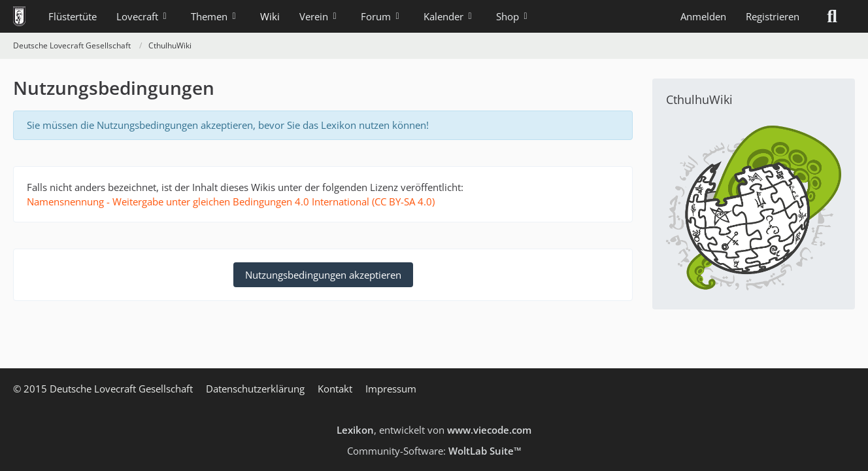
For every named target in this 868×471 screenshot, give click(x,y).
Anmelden (703, 16)
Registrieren (773, 16)
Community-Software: (434, 451)
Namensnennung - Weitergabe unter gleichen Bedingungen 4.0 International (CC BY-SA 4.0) (231, 201)
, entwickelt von (434, 430)
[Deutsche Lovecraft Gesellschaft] (19, 16)
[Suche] (832, 16)
